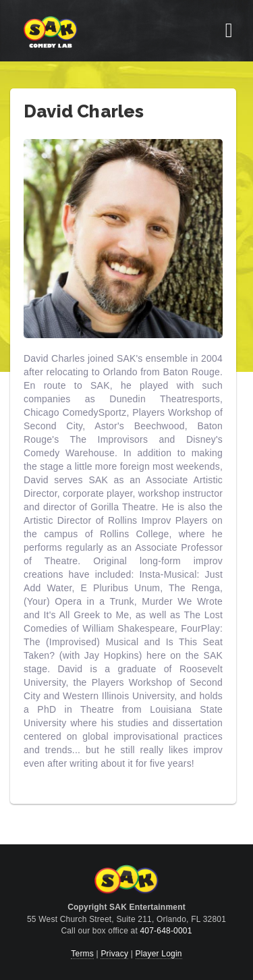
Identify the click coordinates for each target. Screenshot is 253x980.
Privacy (114, 954)
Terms (82, 954)
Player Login (159, 954)
